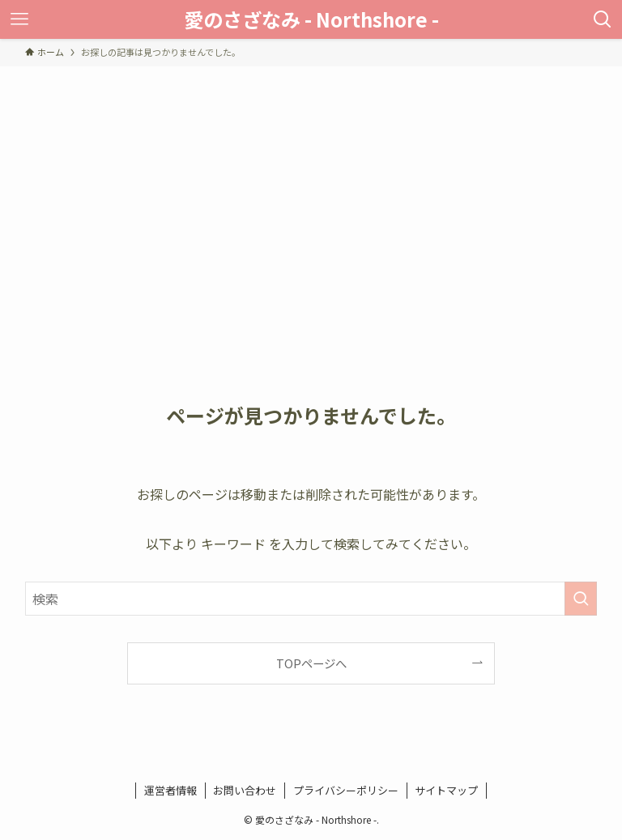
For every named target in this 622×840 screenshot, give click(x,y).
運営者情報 (170, 790)
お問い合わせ (245, 790)
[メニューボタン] (19, 19)
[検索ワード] (311, 599)
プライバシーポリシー (346, 790)
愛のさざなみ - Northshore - (311, 19)
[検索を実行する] (581, 599)
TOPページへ (311, 663)
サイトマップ (446, 790)
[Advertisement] (311, 188)
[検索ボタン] (603, 19)
